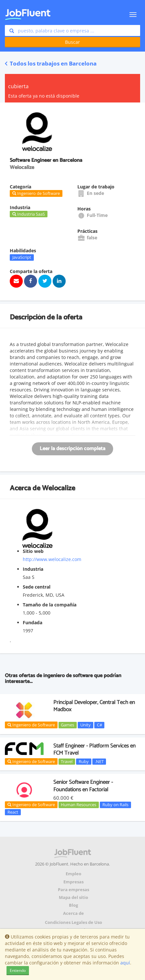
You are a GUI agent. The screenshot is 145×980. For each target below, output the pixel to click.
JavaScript (22, 257)
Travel (67, 761)
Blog (73, 905)
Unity (86, 725)
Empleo (73, 874)
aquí (125, 963)
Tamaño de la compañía (50, 605)
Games (67, 725)
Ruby (84, 761)
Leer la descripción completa (72, 449)
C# (99, 725)
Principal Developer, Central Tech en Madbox (94, 706)
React (13, 812)
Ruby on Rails (115, 805)
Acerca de (73, 913)
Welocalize (59, 488)
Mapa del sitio (73, 897)
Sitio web (33, 551)
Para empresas (73, 890)
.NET (99, 761)
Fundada (33, 622)
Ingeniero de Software (31, 725)
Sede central (37, 587)
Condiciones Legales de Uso (73, 922)
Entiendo (18, 970)
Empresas (73, 882)
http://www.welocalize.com (52, 559)
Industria (33, 569)
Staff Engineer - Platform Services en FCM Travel (94, 749)
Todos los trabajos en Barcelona (51, 63)
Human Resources (79, 805)
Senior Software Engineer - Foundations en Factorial (83, 786)
